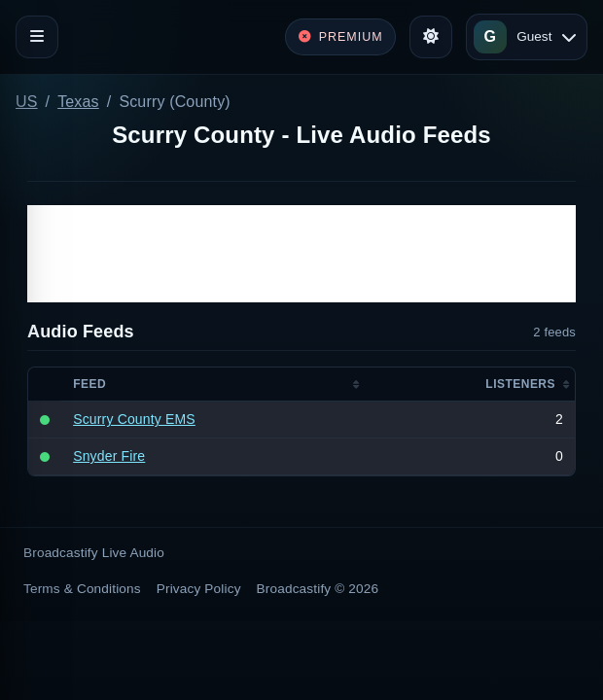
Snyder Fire (109, 456)
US (27, 102)
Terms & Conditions (82, 589)
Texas (78, 102)
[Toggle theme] (431, 37)
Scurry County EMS (134, 419)
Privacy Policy (199, 589)
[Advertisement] (301, 254)
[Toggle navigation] (37, 37)
